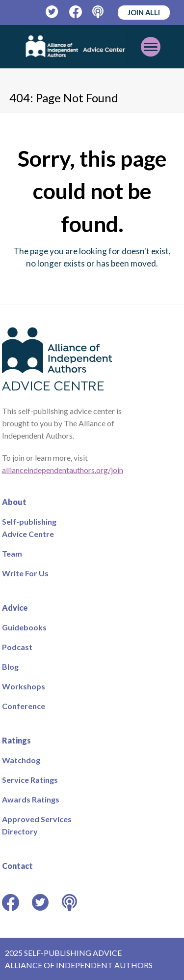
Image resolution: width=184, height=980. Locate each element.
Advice (15, 608)
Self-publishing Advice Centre (29, 528)
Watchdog (21, 760)
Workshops (24, 686)
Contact (17, 866)
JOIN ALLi (144, 12)
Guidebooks (24, 627)
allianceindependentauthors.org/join (63, 470)
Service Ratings (30, 780)
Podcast (17, 647)
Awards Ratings (31, 799)
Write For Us (25, 573)
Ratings (16, 740)
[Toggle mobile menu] (151, 47)
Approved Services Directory (37, 825)
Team (12, 553)
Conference (24, 706)
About (14, 502)
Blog (10, 667)
